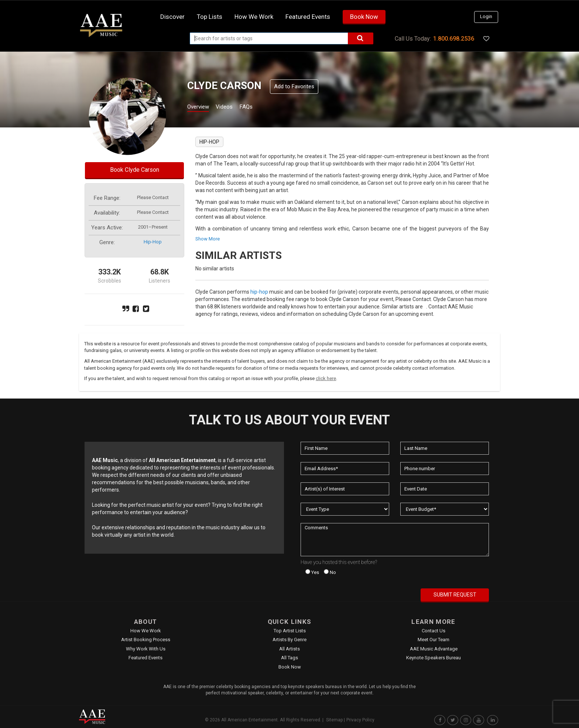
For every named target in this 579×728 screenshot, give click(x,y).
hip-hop (153, 242)
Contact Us (434, 631)
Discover (172, 17)
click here (326, 378)
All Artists (289, 649)
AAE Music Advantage (434, 649)
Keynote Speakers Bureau (434, 658)
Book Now (364, 17)
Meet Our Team (434, 640)
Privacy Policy (360, 720)
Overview (201, 108)
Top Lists (210, 17)
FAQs (259, 108)
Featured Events (308, 17)
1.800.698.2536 (454, 39)
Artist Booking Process (146, 640)
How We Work (146, 631)
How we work (254, 17)
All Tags (289, 658)
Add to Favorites (294, 86)
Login (486, 16)
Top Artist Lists (290, 631)
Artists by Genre (289, 640)
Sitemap (334, 720)
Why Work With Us (146, 649)
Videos (233, 108)
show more (208, 239)
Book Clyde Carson (135, 170)
